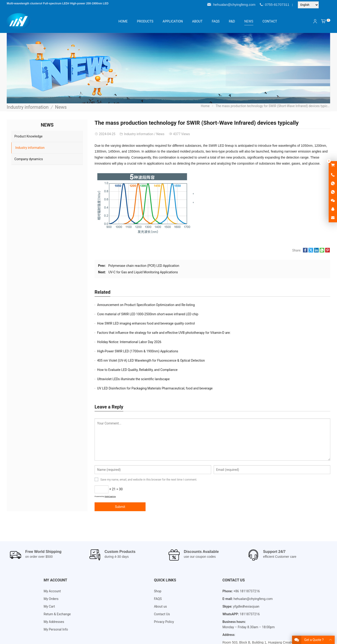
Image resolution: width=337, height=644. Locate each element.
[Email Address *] (168, 335)
